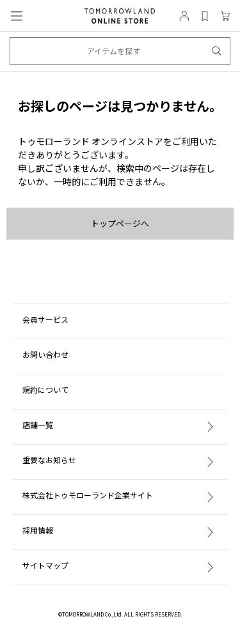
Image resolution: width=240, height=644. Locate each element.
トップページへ (120, 223)
